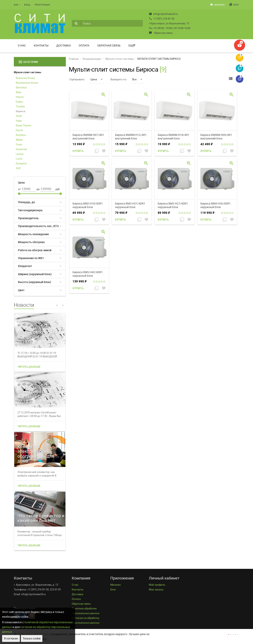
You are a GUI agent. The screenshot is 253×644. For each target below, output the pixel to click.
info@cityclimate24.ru (163, 14)
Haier (19, 121)
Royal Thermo (24, 125)
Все (137, 79)
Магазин (217, 5)
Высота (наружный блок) (34, 282)
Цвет (21, 290)
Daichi (19, 130)
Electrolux (21, 87)
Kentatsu (21, 135)
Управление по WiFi (31, 258)
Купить (78, 151)
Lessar (20, 154)
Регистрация (42, 5)
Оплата (84, 45)
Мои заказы (156, 589)
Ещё (131, 45)
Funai (19, 144)
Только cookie (32, 638)
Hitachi (20, 97)
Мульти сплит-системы (27, 72)
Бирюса (21, 111)
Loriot (19, 159)
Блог (234, 5)
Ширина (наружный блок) (35, 274)
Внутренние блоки (27, 83)
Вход (27, 5)
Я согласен (11, 638)
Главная (74, 59)
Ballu (19, 92)
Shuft (19, 116)
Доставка (64, 45)
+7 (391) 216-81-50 (162, 19)
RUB (16, 5)
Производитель (28, 218)
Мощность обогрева (31, 242)
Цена (96, 79)
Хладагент (25, 266)
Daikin (19, 102)
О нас (22, 45)
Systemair (21, 149)
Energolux (21, 163)
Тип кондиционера (30, 210)
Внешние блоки (25, 78)
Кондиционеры (92, 59)
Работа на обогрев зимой (35, 250)
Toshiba (20, 106)
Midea (19, 140)
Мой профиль (157, 585)
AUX (18, 168)
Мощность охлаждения (33, 234)
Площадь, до (26, 202)
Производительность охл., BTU (38, 226)
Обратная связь (161, 33)
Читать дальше (29, 367)
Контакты (41, 45)
